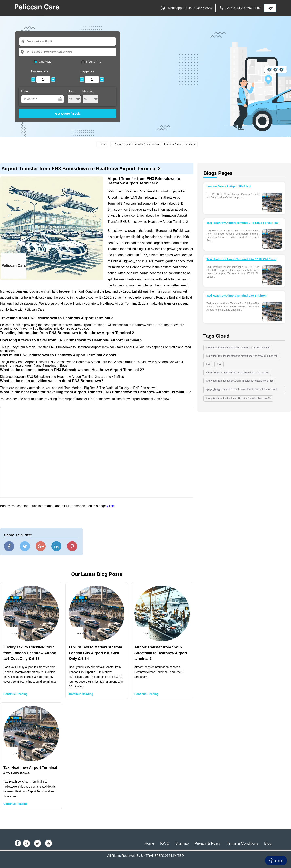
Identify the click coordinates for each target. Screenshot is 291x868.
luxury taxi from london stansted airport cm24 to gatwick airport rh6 (242, 356)
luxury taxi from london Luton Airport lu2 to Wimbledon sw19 (238, 398)
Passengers (40, 71)
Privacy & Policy (208, 843)
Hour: (74, 97)
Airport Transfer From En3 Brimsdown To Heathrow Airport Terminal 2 (155, 144)
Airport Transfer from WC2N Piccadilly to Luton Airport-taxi (237, 373)
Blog (268, 843)
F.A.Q (165, 843)
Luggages (87, 71)
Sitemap (182, 843)
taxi (208, 364)
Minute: (90, 97)
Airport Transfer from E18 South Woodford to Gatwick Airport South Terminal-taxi (242, 390)
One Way (45, 62)
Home (102, 144)
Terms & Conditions (242, 843)
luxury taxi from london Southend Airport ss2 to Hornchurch (238, 348)
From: (30, 41)
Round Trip (94, 62)
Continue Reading (16, 694)
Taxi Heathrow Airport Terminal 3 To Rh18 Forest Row (242, 223)
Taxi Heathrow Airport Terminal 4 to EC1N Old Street (242, 259)
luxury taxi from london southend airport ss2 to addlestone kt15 (240, 381)
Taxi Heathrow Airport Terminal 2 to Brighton (237, 296)
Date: (25, 91)
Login (270, 8)
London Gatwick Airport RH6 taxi (229, 186)
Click (110, 506)
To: (28, 52)
